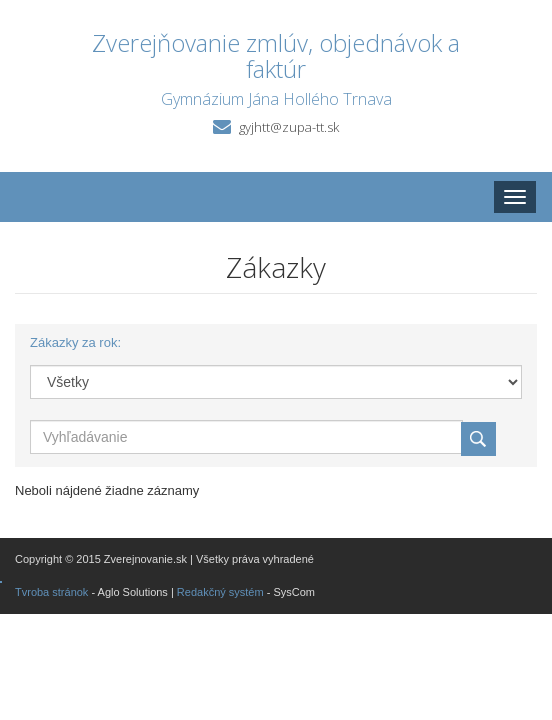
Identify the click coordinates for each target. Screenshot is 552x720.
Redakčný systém (220, 592)
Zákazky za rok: (75, 342)
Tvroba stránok (51, 592)
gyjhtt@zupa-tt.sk (289, 127)
